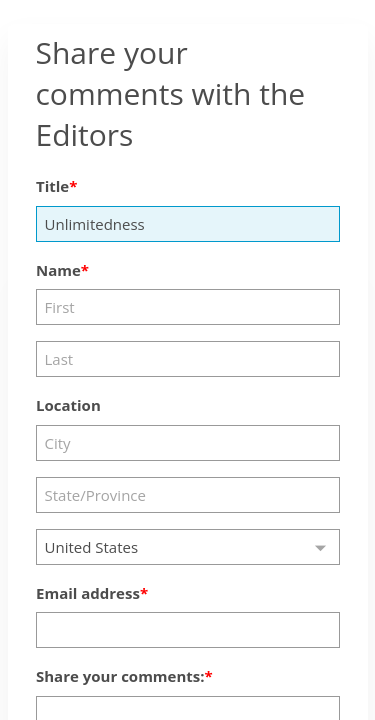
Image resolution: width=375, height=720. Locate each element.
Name (58, 270)
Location (68, 405)
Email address (88, 593)
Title (52, 186)
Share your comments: (120, 676)
